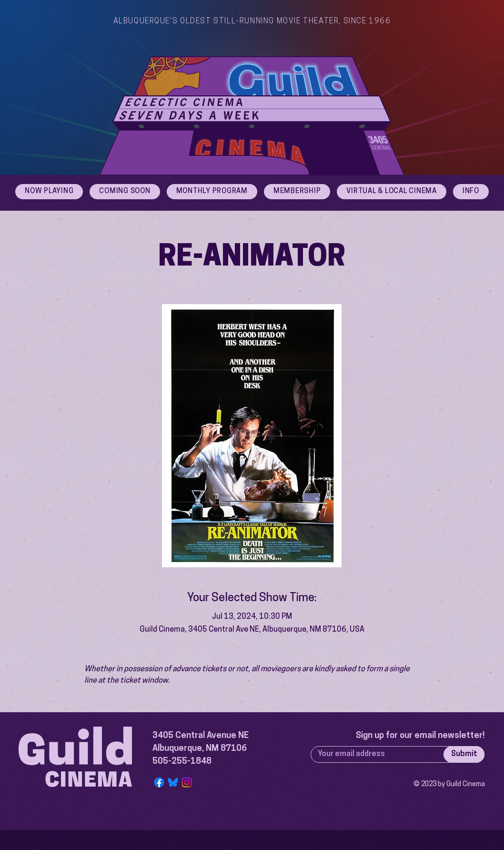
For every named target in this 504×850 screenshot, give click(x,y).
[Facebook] (159, 782)
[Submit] (464, 754)
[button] (471, 192)
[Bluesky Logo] (173, 782)
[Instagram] (187, 782)
